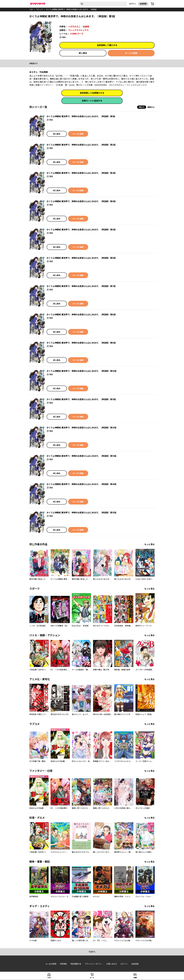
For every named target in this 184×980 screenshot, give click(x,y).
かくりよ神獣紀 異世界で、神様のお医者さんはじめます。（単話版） (72, 9)
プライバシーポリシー (94, 964)
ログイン (133, 4)
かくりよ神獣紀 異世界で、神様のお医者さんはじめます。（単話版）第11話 (81, 399)
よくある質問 (51, 964)
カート (92, 978)
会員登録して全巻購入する (92, 93)
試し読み (83, 53)
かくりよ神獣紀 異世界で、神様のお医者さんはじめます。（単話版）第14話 (81, 484)
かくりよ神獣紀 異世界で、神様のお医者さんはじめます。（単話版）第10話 (82, 371)
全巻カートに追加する (92, 101)
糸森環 (86, 27)
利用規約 (63, 964)
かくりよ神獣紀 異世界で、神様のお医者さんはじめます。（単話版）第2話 (81, 145)
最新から (151, 107)
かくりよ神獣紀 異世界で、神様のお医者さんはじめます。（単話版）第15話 (81, 513)
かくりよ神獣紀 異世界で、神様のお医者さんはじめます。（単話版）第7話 (81, 286)
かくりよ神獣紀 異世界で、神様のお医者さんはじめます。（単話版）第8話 (81, 315)
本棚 (135, 978)
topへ (92, 952)
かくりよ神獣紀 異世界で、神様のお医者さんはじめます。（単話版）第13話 (81, 456)
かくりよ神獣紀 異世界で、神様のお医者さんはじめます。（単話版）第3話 (81, 173)
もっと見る (149, 544)
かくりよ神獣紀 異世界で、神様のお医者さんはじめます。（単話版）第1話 (81, 116)
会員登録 (143, 4)
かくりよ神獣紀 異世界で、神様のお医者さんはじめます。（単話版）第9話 (81, 343)
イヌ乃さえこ (74, 27)
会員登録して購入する (107, 45)
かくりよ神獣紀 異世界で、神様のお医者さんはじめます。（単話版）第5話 (81, 230)
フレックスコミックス (78, 30)
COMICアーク (77, 34)
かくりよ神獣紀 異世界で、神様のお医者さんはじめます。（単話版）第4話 (81, 201)
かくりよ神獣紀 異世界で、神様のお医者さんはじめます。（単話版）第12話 (81, 428)
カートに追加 (131, 53)
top (31, 9)
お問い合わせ (112, 964)
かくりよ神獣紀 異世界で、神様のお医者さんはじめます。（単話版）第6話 (81, 258)
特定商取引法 (76, 964)
